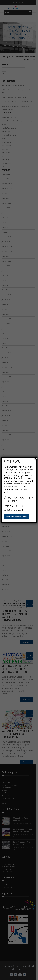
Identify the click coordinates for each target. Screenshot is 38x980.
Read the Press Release (16, 517)
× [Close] (36, 458)
